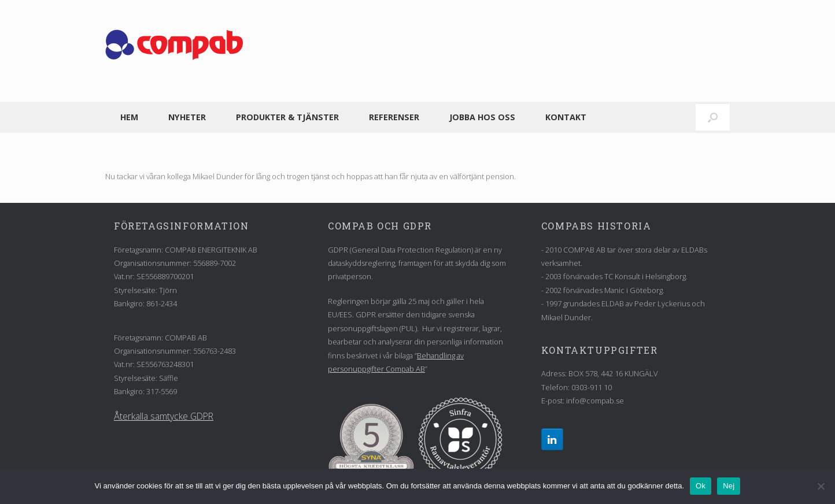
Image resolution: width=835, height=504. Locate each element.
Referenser (394, 117)
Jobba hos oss (482, 117)
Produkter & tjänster (287, 117)
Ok (701, 486)
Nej (729, 486)
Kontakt (566, 117)
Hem (129, 117)
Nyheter (187, 117)
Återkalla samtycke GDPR (164, 416)
